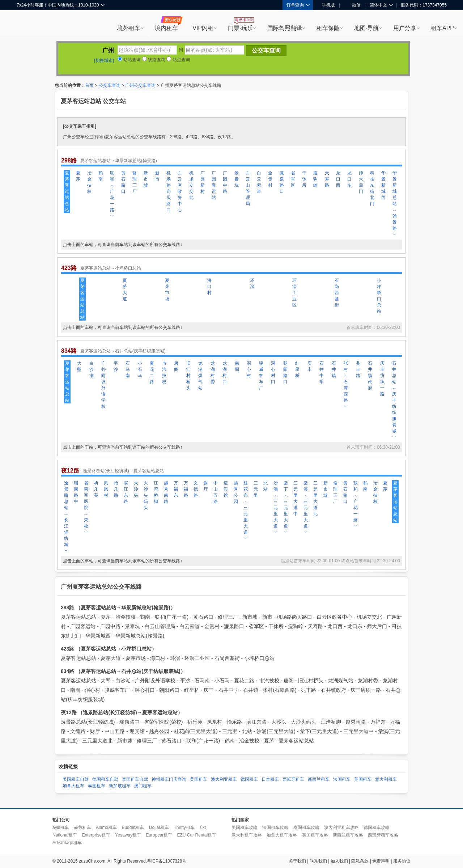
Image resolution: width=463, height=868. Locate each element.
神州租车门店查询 (169, 779)
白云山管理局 (248, 188)
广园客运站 (214, 185)
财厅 (206, 486)
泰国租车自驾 (135, 779)
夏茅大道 (125, 290)
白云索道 (259, 182)
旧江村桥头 (188, 376)
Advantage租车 (67, 843)
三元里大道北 (315, 498)
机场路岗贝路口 (169, 191)
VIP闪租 (203, 28)
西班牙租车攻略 (383, 835)
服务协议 (402, 861)
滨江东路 (126, 492)
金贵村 (270, 179)
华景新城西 (383, 185)
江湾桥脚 (156, 492)
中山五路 (216, 492)
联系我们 (318, 861)
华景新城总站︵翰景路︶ (395, 204)
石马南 (128, 369)
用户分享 (405, 28)
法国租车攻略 (275, 827)
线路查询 (154, 60)
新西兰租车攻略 (348, 835)
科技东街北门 (372, 188)
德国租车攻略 (377, 827)
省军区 (293, 179)
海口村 (209, 287)
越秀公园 (236, 492)
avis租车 (61, 827)
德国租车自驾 (105, 779)
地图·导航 (366, 28)
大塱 (79, 366)
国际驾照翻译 (285, 28)
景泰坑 (237, 179)
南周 (237, 366)
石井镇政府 (370, 376)
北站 (266, 486)
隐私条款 (360, 861)
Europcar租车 (159, 835)
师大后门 (361, 182)
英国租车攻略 (315, 835)
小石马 (140, 369)
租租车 (26, 24)
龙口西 (338, 179)
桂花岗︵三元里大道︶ (246, 511)
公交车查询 (110, 85)
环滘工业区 (294, 293)
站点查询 (178, 60)
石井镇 (334, 369)
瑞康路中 (76, 492)
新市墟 (146, 179)
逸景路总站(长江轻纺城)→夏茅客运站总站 (123, 471)
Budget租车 (133, 827)
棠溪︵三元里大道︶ (306, 508)
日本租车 (270, 779)
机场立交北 (191, 185)
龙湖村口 (225, 372)
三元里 (256, 489)
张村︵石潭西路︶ (346, 385)
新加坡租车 (120, 786)
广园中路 (225, 182)
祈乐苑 (96, 489)
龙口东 (349, 179)
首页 (89, 85)
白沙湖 (92, 369)
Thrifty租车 (184, 827)
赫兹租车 (82, 827)
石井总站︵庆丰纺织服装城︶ (394, 400)
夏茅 (78, 176)
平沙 (116, 366)
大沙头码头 (146, 495)
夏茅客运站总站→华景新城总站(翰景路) (119, 161)
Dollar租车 (159, 827)
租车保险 (328, 28)
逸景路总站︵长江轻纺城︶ (66, 517)
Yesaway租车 (128, 835)
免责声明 (381, 861)
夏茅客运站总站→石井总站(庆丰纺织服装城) (123, 351)
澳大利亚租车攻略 (341, 827)
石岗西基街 (337, 293)
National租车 (65, 835)
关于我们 (297, 861)
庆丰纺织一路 (382, 379)
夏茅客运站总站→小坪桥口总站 (111, 268)
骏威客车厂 (261, 376)
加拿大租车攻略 (282, 835)
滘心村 (249, 369)
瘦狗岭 (315, 179)
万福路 (186, 489)
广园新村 (203, 182)
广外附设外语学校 (103, 385)
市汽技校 (164, 372)
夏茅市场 (167, 290)
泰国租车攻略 (306, 827)
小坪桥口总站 (379, 296)
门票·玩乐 (240, 28)
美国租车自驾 (76, 779)
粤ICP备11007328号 (167, 861)
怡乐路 (116, 489)
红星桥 (297, 369)
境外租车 (129, 28)
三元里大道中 (296, 498)
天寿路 (327, 179)
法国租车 (342, 779)
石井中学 (322, 372)
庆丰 (310, 366)
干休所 (304, 179)
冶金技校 (89, 182)
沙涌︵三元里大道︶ (276, 508)
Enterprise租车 (96, 835)
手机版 (326, 5)
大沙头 (136, 489)
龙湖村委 (213, 372)
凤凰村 (106, 489)
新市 (157, 176)
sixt (203, 827)
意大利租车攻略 (247, 835)
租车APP (442, 28)
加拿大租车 (73, 786)
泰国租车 (97, 786)
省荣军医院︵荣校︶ (86, 508)
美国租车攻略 (245, 827)
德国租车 (249, 779)
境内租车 (166, 28)
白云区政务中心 (180, 191)
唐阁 (176, 366)
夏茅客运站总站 (67, 191)
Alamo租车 (106, 827)
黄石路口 (123, 182)
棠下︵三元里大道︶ (286, 508)
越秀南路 (166, 492)
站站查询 (129, 60)
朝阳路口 (285, 372)
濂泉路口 (282, 182)
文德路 (196, 489)
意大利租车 (386, 779)
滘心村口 (273, 372)
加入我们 (339, 861)
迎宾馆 (226, 489)
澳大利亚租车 (224, 779)
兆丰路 (358, 369)
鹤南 (101, 176)
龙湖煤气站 (200, 376)
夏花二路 (152, 372)
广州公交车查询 (140, 85)
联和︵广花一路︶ (112, 194)
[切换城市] (104, 60)
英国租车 (363, 779)
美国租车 (199, 779)
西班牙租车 (293, 779)
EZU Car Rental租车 (197, 835)
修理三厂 (135, 182)
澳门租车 (143, 786)
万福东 (176, 489)
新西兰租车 (319, 779)
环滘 (252, 283)
